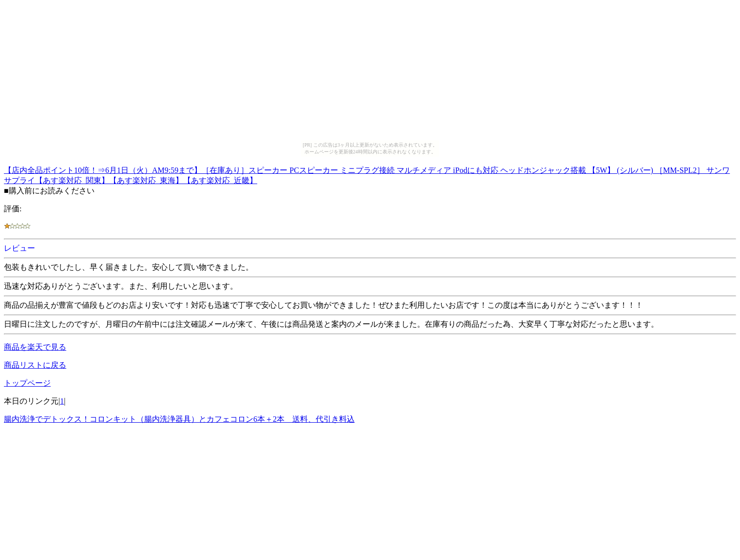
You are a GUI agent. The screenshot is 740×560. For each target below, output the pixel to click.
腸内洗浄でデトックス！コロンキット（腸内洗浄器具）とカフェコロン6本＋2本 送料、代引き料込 (179, 419)
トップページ (27, 383)
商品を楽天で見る (35, 347)
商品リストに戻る (35, 365)
